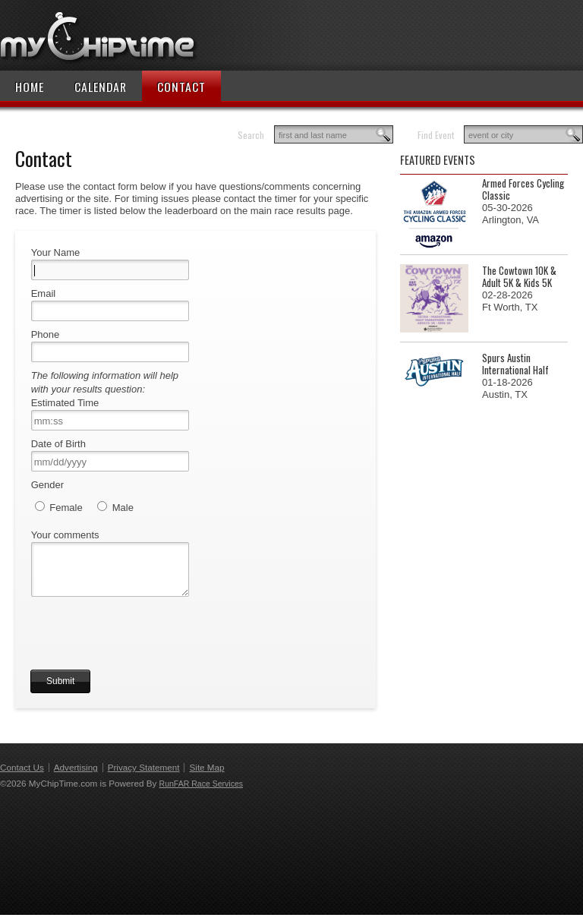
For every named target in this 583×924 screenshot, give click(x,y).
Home (30, 87)
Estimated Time (65, 403)
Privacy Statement (144, 776)
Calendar (101, 87)
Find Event (436, 135)
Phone (46, 334)
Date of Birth (58, 444)
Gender (47, 485)
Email (44, 293)
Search (251, 135)
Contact (181, 87)
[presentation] (146, 649)
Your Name (56, 252)
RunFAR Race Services (201, 793)
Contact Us (22, 776)
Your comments (65, 535)
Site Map (206, 776)
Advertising (76, 776)
